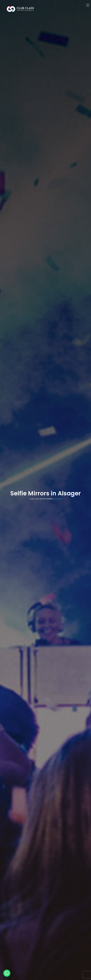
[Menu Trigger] (88, 5)
